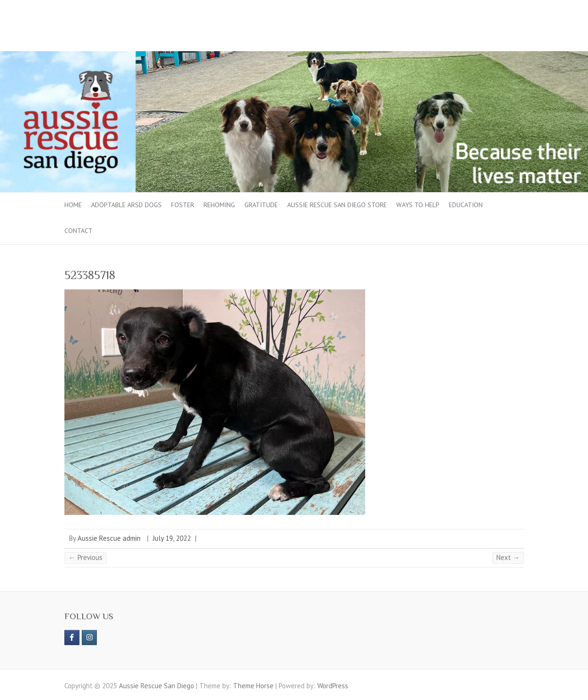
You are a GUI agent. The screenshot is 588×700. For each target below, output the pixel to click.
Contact (78, 231)
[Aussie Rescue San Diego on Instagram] (89, 638)
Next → (508, 557)
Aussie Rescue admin (109, 538)
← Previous (86, 557)
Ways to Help (418, 205)
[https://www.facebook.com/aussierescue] (72, 638)
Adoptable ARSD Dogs (126, 205)
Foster (183, 205)
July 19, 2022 (172, 538)
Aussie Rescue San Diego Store (337, 205)
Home (73, 205)
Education (466, 205)
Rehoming (219, 205)
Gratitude (261, 205)
